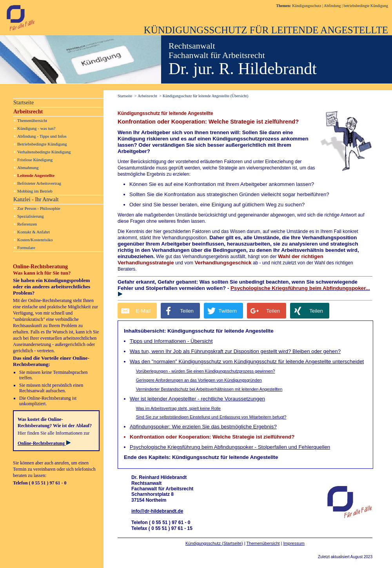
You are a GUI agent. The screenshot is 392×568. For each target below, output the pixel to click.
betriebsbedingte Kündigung (366, 6)
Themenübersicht (263, 543)
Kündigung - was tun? (36, 128)
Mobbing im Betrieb (35, 191)
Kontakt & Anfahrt (34, 232)
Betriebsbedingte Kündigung (42, 144)
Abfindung (332, 6)
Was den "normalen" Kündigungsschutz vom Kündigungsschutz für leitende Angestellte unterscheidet (247, 361)
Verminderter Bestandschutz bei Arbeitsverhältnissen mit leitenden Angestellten (209, 389)
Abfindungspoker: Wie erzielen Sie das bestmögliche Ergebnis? (203, 427)
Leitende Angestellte (36, 175)
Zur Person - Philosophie (39, 208)
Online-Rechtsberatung (44, 443)
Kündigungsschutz (307, 6)
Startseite (24, 103)
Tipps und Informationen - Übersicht (171, 341)
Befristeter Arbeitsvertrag (39, 183)
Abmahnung (28, 167)
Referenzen (27, 224)
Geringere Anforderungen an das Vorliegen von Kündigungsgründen (199, 380)
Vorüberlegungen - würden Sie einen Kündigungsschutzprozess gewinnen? (206, 371)
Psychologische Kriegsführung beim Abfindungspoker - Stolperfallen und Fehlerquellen (230, 447)
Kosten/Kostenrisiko (35, 240)
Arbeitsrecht (28, 112)
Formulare (26, 248)
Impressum (294, 543)
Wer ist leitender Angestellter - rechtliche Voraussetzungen (197, 399)
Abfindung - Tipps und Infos (42, 136)
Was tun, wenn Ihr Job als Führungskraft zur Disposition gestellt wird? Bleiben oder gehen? (235, 351)
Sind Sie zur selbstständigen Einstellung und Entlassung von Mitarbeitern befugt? (211, 417)
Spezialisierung (31, 216)
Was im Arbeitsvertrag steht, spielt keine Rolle (178, 408)
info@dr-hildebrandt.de (157, 511)
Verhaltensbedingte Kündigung (44, 152)
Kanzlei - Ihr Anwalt (36, 199)
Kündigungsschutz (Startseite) (214, 543)
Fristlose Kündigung (35, 160)
